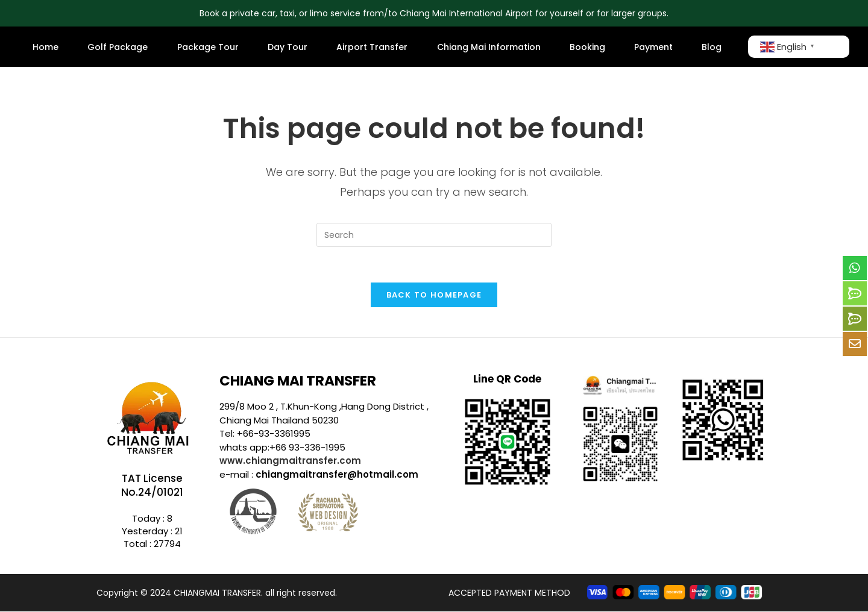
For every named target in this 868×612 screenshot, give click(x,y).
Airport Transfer (372, 47)
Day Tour (288, 47)
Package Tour (208, 47)
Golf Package (118, 47)
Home (46, 47)
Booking (587, 47)
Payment (653, 47)
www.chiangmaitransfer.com (290, 461)
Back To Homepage (434, 295)
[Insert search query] (434, 235)
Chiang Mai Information (489, 47)
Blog (712, 47)
